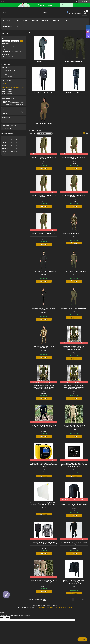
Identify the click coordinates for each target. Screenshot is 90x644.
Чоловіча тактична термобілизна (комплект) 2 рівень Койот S (74, 426)
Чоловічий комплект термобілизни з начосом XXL (74, 196)
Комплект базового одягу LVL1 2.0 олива (74, 308)
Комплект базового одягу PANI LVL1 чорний (44, 309)
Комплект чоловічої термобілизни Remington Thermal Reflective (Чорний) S (44, 543)
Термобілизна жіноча (44, 123)
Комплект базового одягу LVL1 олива (74, 271)
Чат (82, 639)
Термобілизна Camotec (74, 62)
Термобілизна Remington (44, 93)
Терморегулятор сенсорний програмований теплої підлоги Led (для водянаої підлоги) (74, 465)
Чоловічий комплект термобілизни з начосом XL (44, 196)
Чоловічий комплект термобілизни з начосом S (44, 234)
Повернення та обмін (11, 27)
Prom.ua (55, 606)
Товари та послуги (21, 21)
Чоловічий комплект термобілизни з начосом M (44, 158)
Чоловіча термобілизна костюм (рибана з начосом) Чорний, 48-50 (44, 426)
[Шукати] (26, 13)
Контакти (45, 21)
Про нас (35, 21)
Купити (44, 168)
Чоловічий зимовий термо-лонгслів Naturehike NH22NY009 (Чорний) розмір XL (74, 504)
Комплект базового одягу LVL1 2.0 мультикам (44, 347)
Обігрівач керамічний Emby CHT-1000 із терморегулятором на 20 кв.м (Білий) (44, 504)
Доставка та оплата (60, 21)
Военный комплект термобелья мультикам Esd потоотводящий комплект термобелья (74, 348)
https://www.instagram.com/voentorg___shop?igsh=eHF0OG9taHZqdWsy (14, 103)
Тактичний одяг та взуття (54, 33)
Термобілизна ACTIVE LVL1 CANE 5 (74, 233)
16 (83, 600)
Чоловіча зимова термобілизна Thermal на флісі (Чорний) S (74, 543)
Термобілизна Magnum (74, 93)
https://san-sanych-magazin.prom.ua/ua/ (13, 84)
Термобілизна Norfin (44, 62)
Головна (7, 21)
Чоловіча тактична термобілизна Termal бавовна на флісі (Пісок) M (44, 581)
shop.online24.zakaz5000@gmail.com (13, 87)
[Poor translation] (7, 618)
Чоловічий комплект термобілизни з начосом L (74, 158)
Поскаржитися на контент (46, 607)
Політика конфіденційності (63, 607)
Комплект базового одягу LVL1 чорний (44, 271)
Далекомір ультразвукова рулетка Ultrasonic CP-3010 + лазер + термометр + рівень (44, 465)
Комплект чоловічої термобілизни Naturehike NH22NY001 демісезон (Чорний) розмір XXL (74, 582)
